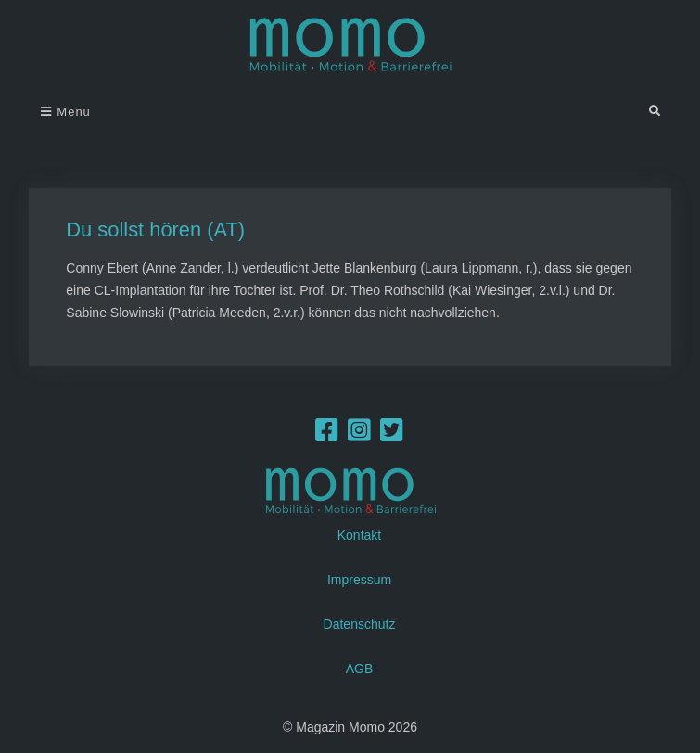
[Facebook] (327, 435)
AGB (360, 669)
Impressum (359, 580)
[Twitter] (392, 435)
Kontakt (359, 535)
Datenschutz (360, 624)
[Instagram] (359, 435)
